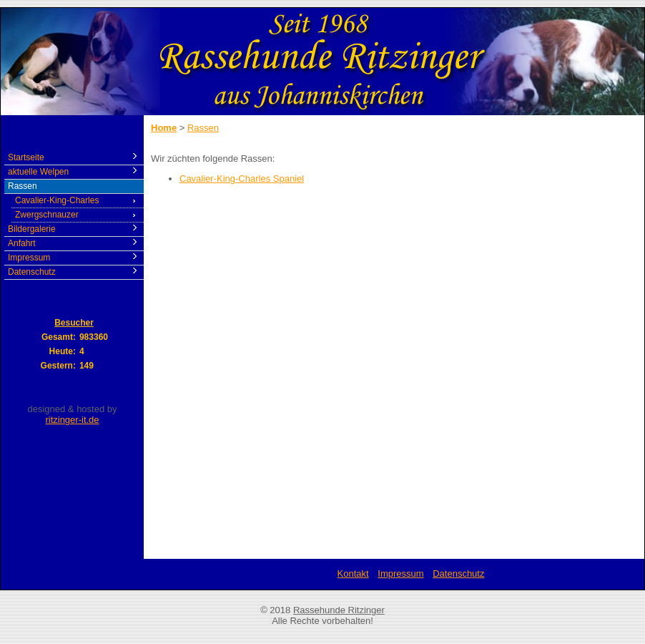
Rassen (23, 186)
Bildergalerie (32, 229)
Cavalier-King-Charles (57, 200)
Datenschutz (32, 272)
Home (164, 128)
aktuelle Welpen (38, 172)
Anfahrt (22, 243)
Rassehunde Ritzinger (339, 610)
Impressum (29, 258)
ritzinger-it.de (72, 420)
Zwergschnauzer (47, 215)
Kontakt (353, 574)
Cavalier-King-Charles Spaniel (242, 179)
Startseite (26, 157)
